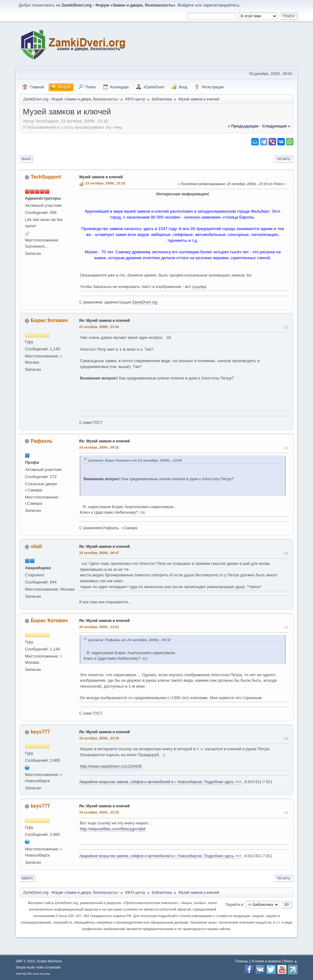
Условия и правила (266, 961)
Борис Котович (49, 320)
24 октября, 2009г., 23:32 (99, 812)
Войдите (186, 5)
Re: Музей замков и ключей (104, 321)
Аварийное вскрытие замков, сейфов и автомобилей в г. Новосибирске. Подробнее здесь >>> (161, 782)
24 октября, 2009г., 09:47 (99, 553)
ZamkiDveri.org (145, 302)
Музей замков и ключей (101, 177)
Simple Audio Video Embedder (38, 967)
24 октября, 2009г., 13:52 (99, 627)
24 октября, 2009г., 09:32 (99, 447)
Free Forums (42, 974)
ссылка (199, 287)
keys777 (40, 732)
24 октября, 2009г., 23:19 (99, 738)
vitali (36, 546)
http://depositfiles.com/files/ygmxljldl (112, 829)
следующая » (276, 126)
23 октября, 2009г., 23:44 (99, 327)
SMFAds (21, 974)
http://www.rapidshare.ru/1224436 (111, 766)
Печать (284, 159)
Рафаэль (42, 441)
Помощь (242, 961)
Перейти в (234, 904)
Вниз (26, 159)
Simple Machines (49, 961)
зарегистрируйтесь (221, 5)
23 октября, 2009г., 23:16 (105, 183)
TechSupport (46, 177)
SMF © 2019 (25, 961)
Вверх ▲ (291, 961)
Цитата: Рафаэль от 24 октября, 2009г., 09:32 (129, 640)
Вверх (27, 878)
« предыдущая (243, 126)
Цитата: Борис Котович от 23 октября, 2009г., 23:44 (135, 460)
